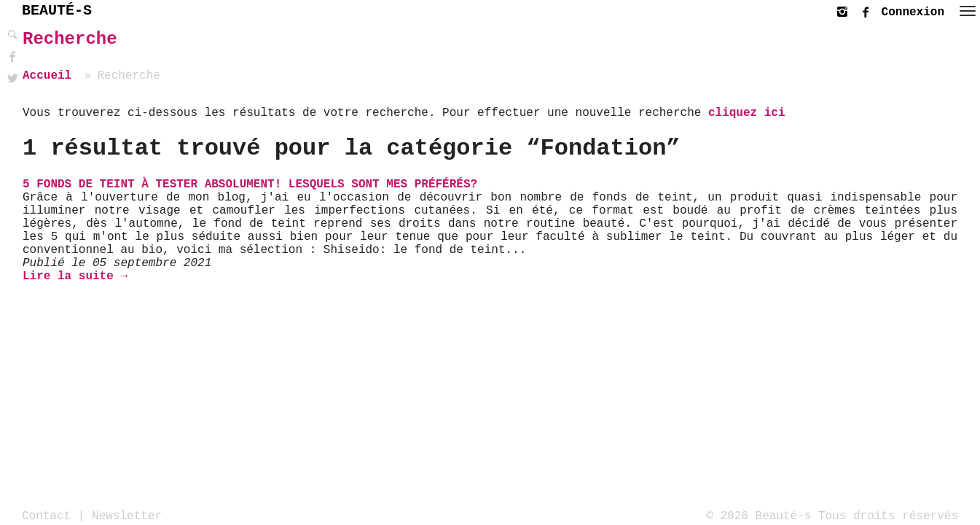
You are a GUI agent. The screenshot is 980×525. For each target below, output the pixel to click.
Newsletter (127, 516)
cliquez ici (747, 113)
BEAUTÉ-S (57, 11)
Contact (46, 516)
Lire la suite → (75, 276)
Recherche (70, 39)
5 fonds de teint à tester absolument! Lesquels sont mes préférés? (250, 184)
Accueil (47, 76)
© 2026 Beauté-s (758, 516)
